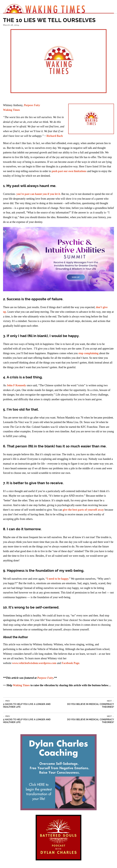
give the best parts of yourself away (83, 510)
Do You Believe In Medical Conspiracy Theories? (88, 704)
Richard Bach (55, 136)
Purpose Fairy (45, 678)
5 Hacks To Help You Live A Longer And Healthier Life (32, 704)
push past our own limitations (69, 171)
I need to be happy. (58, 579)
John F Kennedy (16, 385)
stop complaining (89, 353)
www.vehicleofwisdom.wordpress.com (34, 663)
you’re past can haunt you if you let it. (38, 194)
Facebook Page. (71, 663)
